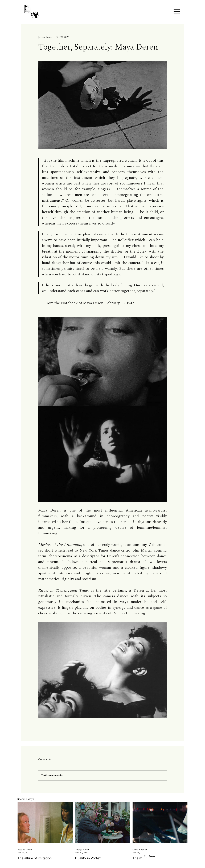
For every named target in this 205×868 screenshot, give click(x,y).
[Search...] (173, 856)
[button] (177, 12)
